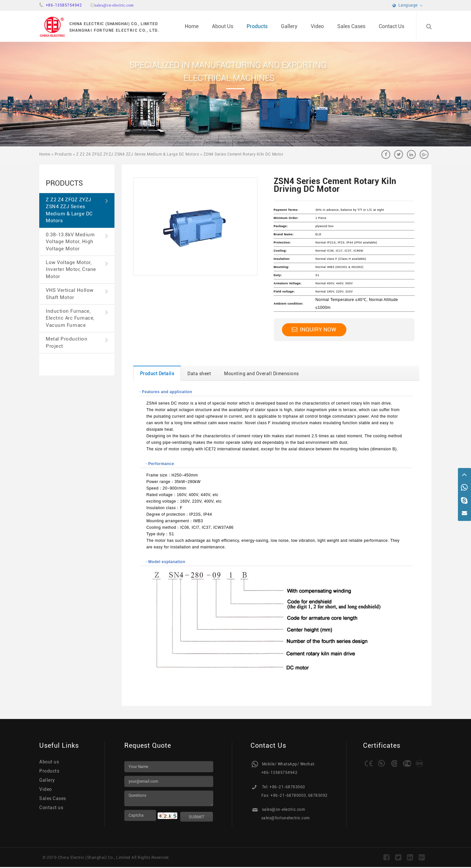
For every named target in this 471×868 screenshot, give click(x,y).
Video (317, 26)
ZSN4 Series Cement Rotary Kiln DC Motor (244, 154)
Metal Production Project (77, 342)
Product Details (157, 374)
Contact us (51, 808)
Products (257, 26)
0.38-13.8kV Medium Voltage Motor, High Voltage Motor (77, 242)
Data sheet (199, 374)
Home (192, 26)
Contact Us (392, 26)
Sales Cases (351, 26)
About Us (223, 26)
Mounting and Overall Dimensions (262, 374)
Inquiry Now (314, 329)
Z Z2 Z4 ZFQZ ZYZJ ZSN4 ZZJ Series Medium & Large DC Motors (138, 154)
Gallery (289, 26)
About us (49, 762)
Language (408, 5)
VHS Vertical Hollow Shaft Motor (77, 294)
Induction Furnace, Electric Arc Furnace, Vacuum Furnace (77, 318)
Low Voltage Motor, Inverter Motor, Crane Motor (77, 269)
